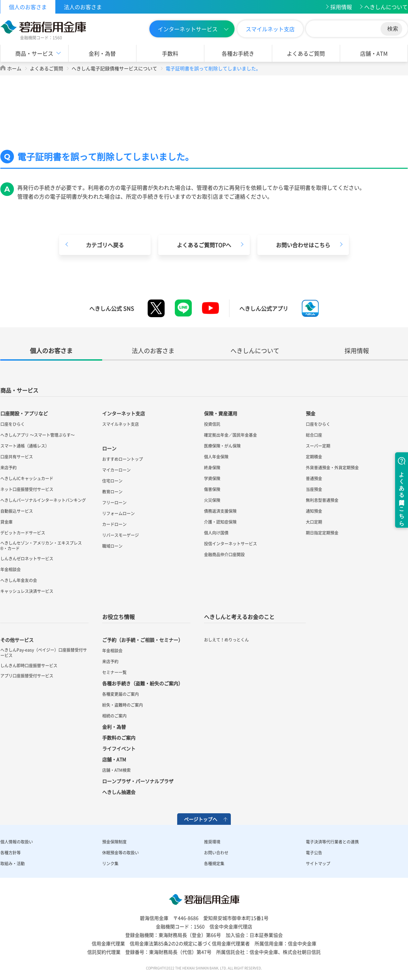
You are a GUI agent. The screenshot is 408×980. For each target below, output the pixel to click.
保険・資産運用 (221, 413)
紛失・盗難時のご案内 (123, 705)
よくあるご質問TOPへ (204, 245)
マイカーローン (116, 470)
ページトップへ (201, 819)
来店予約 (8, 468)
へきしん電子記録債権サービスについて (114, 68)
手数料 (170, 53)
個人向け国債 (216, 533)
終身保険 (212, 468)
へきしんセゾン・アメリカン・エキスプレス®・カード (41, 546)
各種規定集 (214, 864)
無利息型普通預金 (322, 500)
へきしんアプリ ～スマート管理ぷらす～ (38, 435)
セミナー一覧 (114, 672)
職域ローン (112, 546)
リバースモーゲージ (120, 535)
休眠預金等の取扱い (120, 853)
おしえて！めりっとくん (226, 640)
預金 (311, 413)
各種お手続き (238, 53)
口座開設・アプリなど (24, 413)
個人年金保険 (216, 457)
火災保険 (212, 500)
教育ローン (112, 492)
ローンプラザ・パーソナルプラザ (138, 781)
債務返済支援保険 (220, 511)
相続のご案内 (114, 716)
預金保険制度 (114, 842)
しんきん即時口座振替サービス (29, 666)
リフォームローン (118, 513)
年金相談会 (11, 569)
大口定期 (314, 522)
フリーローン (114, 503)
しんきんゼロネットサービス (27, 559)
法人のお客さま (83, 7)
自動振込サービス (17, 511)
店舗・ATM (374, 53)
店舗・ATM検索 (116, 770)
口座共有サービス (17, 457)
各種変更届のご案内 (120, 694)
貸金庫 (6, 522)
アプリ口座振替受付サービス (27, 676)
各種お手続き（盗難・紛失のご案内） (143, 683)
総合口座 (314, 435)
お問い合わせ (216, 853)
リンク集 (110, 864)
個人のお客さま (28, 7)
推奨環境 (212, 842)
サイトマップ (318, 864)
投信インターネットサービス (230, 544)
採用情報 (341, 7)
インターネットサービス (188, 29)
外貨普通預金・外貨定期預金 (332, 468)
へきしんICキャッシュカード (27, 478)
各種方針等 (11, 853)
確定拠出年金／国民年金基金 (230, 435)
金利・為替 (102, 53)
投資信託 (212, 424)
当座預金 (314, 489)
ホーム (14, 68)
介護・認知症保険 (220, 522)
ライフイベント (119, 748)
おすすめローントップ (123, 459)
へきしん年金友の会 (19, 580)
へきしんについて (386, 7)
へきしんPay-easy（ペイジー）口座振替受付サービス (44, 653)
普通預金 (314, 478)
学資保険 (212, 478)
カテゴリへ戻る (105, 245)
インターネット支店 (124, 413)
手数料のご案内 (119, 738)
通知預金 (314, 511)
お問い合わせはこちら (303, 245)
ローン (109, 448)
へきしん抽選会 (119, 792)
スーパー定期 (318, 446)
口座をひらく (13, 424)
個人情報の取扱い (17, 842)
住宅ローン (112, 481)
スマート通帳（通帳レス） (25, 446)
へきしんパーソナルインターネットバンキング (43, 500)
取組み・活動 (13, 864)
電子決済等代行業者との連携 (332, 842)
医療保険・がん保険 (222, 446)
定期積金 (314, 457)
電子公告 (314, 853)
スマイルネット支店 (270, 29)
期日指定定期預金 (322, 533)
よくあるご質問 (306, 53)
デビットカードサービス (23, 533)
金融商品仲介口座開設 (224, 555)
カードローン (114, 524)
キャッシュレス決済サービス (27, 591)
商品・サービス (34, 53)
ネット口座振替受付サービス (27, 489)
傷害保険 (212, 489)
